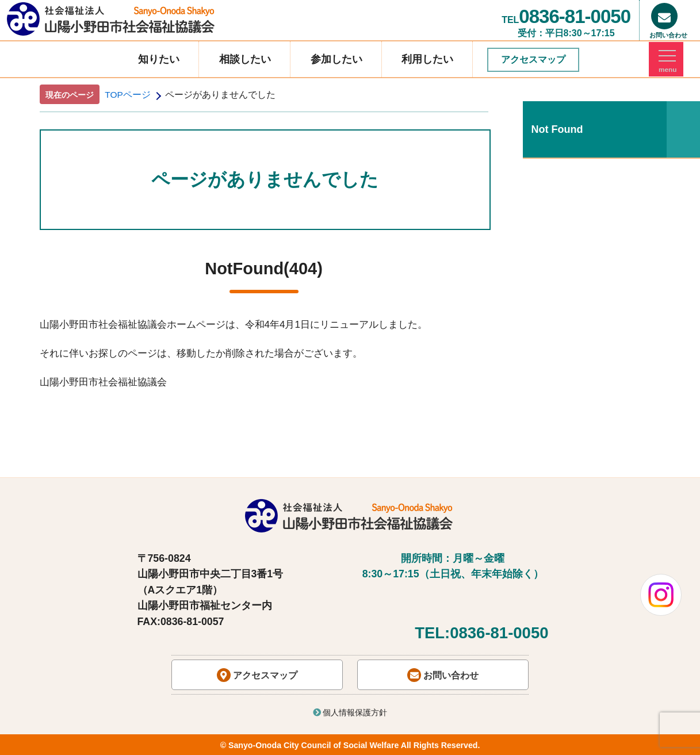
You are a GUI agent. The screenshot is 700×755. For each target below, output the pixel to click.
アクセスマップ (533, 60)
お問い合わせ (443, 675)
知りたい (159, 59)
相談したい (245, 59)
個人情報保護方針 (350, 712)
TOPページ (128, 95)
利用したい (427, 59)
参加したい (336, 59)
